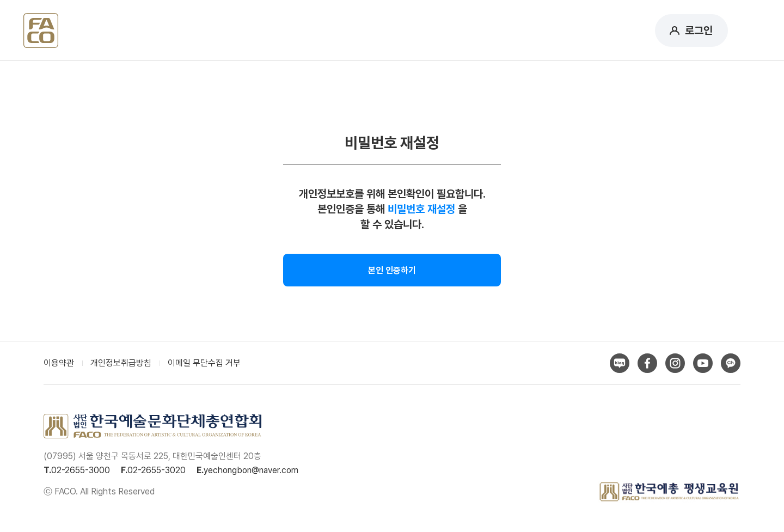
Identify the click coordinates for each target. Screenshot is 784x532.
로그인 (699, 30)
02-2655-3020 (157, 470)
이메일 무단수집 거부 (204, 363)
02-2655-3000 (81, 470)
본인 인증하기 (392, 270)
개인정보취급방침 (121, 363)
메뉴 (750, 30)
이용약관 (59, 363)
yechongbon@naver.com (251, 470)
